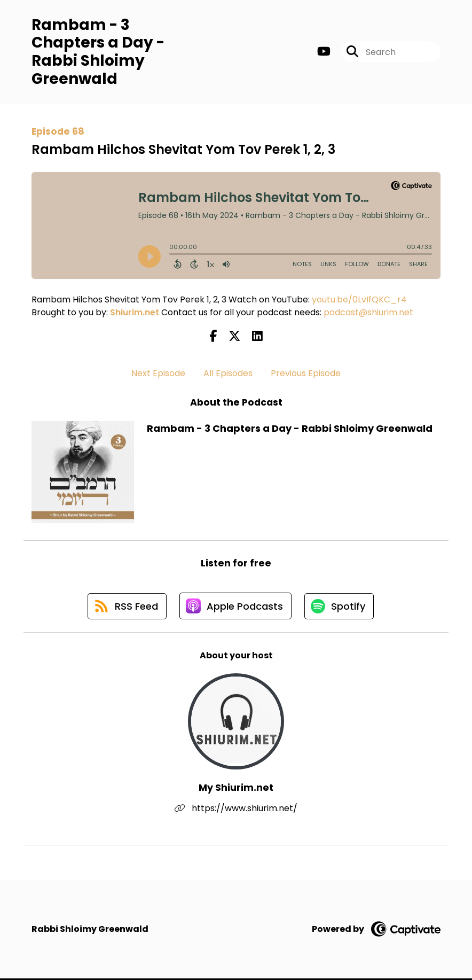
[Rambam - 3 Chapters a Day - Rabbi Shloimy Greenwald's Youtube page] (324, 52)
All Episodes (228, 373)
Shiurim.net (135, 313)
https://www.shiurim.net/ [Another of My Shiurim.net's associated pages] (236, 810)
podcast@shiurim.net (368, 313)
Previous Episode (306, 373)
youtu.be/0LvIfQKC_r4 (359, 300)
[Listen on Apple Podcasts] (235, 607)
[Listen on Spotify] (340, 607)
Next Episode (158, 373)
